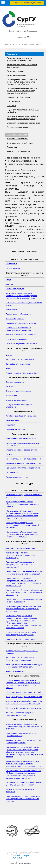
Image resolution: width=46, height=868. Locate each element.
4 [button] (24, 842)
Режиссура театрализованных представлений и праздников (19, 329)
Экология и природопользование (20, 359)
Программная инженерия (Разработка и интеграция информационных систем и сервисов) (23, 799)
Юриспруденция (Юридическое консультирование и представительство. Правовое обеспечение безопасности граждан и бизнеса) (23, 515)
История (10, 284)
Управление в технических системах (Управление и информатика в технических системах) (24, 726)
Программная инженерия (17, 477)
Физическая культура (15, 289)
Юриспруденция (13, 268)
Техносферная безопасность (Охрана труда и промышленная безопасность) (24, 666)
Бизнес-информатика (15, 382)
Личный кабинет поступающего (27, 3)
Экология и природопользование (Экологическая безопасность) (20, 659)
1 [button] (13, 842)
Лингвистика (11, 309)
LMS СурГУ (11, 106)
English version (21, 37)
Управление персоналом (16, 400)
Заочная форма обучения (18, 139)
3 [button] (20, 842)
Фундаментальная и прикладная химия (23, 373)
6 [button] (31, 842)
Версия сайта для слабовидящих (23, 31)
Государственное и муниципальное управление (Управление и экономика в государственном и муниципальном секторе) (23, 684)
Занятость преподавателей (18, 151)
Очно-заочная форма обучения (20, 143)
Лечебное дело (12, 420)
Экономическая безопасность (19, 391)
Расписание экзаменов (17, 75)
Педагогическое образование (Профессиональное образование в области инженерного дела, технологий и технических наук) (24, 582)
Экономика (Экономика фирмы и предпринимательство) (20, 714)
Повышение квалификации (18, 127)
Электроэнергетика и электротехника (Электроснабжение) (22, 735)
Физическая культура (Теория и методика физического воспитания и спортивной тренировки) (23, 609)
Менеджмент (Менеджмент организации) (23, 692)
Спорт (9, 280)
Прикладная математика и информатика (23, 468)
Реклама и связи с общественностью (21, 334)
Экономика (11, 386)
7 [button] (35, 842)
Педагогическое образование (18, 314)
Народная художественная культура (21, 323)
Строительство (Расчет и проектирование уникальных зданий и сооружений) (24, 784)
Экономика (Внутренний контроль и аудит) (24, 708)
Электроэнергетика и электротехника (22, 438)
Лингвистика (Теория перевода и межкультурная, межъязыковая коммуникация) (20, 564)
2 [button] (17, 842)
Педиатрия (11, 425)
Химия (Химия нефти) (15, 671)
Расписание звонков (16, 71)
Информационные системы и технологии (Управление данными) (23, 741)
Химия (9, 368)
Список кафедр (13, 102)
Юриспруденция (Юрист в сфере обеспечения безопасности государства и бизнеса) (23, 504)
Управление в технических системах (21, 450)
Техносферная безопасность (18, 364)
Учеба (7, 45)
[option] (14, 831)
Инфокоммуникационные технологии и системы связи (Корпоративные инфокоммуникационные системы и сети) (24, 764)
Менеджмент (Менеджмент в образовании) (24, 697)
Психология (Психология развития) (21, 639)
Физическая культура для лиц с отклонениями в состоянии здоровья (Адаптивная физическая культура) (22, 296)
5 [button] (28, 842)
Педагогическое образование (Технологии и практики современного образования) (24, 573)
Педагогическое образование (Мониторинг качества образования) (24, 601)
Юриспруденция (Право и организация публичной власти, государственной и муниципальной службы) (23, 534)
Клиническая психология (17, 339)
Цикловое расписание (15, 429)
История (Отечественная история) (20, 548)
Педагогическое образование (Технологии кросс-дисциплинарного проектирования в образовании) (24, 593)
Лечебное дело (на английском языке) (22, 416)
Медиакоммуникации (15, 319)
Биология (10, 355)
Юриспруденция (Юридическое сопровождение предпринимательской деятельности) (23, 525)
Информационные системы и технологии (23, 463)
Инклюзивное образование (19, 97)
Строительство (12, 472)
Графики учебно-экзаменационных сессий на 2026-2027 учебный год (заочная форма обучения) (22, 91)
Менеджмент (11, 395)
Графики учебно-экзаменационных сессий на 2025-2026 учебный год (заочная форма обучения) (22, 82)
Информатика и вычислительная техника (23, 459)
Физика (9, 454)
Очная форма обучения (32, 45)
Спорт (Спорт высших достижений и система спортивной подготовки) (21, 633)
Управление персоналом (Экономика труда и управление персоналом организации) (24, 702)
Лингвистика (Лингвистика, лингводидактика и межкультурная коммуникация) (21, 555)
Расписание (17, 45)
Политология (12, 264)
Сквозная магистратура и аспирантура (23, 123)
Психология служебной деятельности (22, 343)
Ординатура (12, 147)
